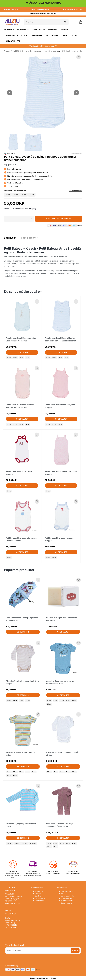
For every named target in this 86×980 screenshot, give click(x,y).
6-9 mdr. (25, 843)
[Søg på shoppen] (65, 22)
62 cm (55, 843)
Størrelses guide (67, 891)
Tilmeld (75, 950)
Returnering (39, 901)
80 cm (74, 843)
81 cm (27, 358)
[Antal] (19, 219)
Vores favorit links (68, 896)
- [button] (7, 219)
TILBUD (65, 35)
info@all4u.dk (15, 903)
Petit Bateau (11, 154)
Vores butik (10, 894)
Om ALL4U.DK (11, 914)
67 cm (15, 358)
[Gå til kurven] (80, 22)
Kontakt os (39, 891)
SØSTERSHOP (52, 35)
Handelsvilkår (40, 898)
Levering (38, 894)
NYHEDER (53, 30)
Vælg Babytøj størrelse (59, 219)
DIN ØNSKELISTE (13, 41)
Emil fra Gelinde (51, 978)
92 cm (56, 847)
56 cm (49, 843)
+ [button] (31, 219)
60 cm (9, 358)
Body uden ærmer (36, 51)
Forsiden (7, 51)
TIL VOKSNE (23, 30)
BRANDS (64, 30)
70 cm (21, 701)
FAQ (62, 894)
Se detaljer (22, 352)
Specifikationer (29, 238)
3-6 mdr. (17, 843)
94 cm (27, 424)
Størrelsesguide (75, 191)
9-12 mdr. (33, 843)
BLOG (74, 35)
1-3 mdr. (9, 843)
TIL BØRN (9, 30)
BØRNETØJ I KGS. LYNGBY (17, 35)
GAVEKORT (37, 35)
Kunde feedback (67, 901)
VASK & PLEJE (39, 30)
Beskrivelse (10, 238)
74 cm (21, 358)
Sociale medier (66, 903)
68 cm (62, 843)
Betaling (38, 896)
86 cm (21, 424)
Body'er (24, 51)
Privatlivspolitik (66, 898)
